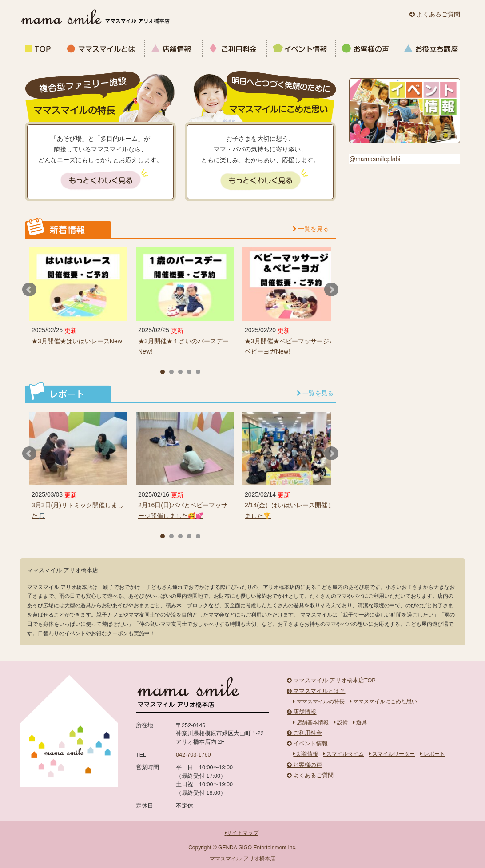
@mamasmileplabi (375, 159)
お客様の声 (367, 49)
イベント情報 (301, 49)
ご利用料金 (235, 49)
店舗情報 (174, 49)
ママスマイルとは (103, 49)
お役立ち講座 (430, 49)
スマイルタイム (344, 754)
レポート (432, 754)
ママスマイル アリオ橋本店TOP (331, 681)
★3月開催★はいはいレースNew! (78, 341)
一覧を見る (311, 229)
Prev (29, 290)
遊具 (360, 722)
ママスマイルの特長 (319, 701)
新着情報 (305, 754)
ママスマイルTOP (40, 49)
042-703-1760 (193, 755)
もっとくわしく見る (101, 181)
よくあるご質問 (435, 14)
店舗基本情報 (311, 722)
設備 (341, 722)
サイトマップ (242, 833)
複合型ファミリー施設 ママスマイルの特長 (100, 93)
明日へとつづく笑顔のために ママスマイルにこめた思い (260, 93)
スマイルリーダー (392, 754)
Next (331, 290)
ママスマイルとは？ (316, 691)
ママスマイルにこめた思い (384, 701)
